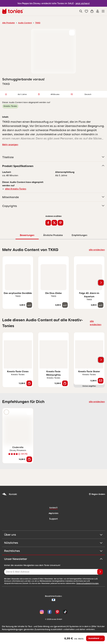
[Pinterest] (57, 612)
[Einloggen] (98, 11)
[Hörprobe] (6, 412)
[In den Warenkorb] (29, 383)
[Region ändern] (97, 494)
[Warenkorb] (92, 11)
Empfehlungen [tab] (79, 235)
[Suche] (81, 11)
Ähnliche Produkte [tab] (53, 235)
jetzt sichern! (81, 3)
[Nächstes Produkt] (101, 282)
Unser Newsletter (53, 559)
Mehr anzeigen (10, 144)
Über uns (53, 535)
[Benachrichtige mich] (101, 381)
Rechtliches (53, 551)
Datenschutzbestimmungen (56, 583)
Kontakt (9, 494)
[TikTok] (65, 612)
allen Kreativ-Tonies (15, 189)
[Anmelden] (100, 572)
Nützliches (53, 543)
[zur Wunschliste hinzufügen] (72, 33)
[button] (86, 11)
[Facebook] (50, 612)
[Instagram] (42, 612)
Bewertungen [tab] (27, 235)
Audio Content (23, 23)
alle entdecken (98, 249)
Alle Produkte (8, 23)
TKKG (36, 23)
